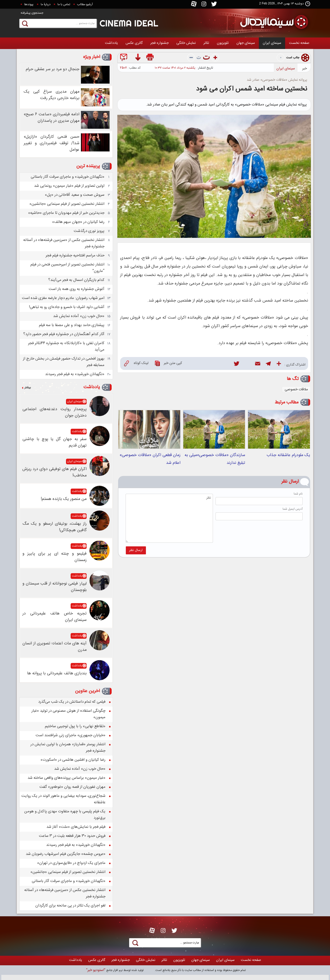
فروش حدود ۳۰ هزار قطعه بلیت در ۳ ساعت (72, 836)
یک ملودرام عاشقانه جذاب (288, 455)
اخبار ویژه (92, 57)
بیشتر (28, 388)
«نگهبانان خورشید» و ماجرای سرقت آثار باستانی (68, 177)
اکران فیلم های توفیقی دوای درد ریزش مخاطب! (55, 472)
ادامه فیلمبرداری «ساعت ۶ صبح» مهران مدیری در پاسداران (52, 118)
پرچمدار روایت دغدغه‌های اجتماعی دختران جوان (55, 412)
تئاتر (206, 43)
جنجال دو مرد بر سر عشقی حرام (53, 69)
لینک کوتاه (136, 363)
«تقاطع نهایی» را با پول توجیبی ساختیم (75, 726)
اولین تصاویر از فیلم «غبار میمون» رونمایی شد (69, 186)
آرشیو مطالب (85, 4)
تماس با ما (64, 4)
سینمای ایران (272, 43)
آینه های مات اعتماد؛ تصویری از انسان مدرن (55, 647)
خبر (304, 69)
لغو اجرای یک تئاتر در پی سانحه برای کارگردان (70, 906)
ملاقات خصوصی (296, 390)
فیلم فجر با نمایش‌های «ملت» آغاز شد (76, 827)
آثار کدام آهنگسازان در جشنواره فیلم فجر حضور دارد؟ (64, 334)
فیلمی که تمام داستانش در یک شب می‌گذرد (72, 702)
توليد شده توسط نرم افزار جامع (115, 970)
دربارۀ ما (46, 4)
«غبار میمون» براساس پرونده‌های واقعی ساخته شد (67, 778)
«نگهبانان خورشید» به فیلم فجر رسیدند (75, 374)
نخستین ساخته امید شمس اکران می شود (251, 89)
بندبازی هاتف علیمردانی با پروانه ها (57, 673)
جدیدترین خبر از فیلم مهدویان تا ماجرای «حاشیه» (66, 213)
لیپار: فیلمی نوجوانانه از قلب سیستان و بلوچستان (55, 587)
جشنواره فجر (159, 43)
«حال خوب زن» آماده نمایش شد (79, 316)
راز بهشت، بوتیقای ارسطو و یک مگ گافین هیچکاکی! (55, 527)
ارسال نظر (136, 550)
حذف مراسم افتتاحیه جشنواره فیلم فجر (75, 256)
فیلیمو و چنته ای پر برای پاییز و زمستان (55, 557)
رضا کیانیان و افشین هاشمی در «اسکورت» (73, 760)
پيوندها (29, 4)
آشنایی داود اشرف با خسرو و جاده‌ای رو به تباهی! (67, 307)
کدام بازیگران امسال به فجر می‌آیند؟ (76, 280)
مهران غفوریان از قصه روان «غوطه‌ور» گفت (72, 787)
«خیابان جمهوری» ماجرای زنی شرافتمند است (71, 735)
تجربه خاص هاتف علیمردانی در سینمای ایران (55, 617)
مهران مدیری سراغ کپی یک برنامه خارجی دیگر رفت (52, 95)
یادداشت (111, 43)
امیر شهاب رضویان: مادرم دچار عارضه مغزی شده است (63, 298)
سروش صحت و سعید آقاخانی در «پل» (75, 195)
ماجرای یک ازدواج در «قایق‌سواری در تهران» (71, 863)
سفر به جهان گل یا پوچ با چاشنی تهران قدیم (55, 442)
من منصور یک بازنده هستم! (64, 499)
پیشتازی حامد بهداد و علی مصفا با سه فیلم (72, 325)
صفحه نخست (299, 43)
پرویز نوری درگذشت (89, 231)
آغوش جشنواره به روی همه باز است (77, 289)
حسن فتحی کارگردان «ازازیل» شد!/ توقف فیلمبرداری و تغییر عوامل (52, 143)
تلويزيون (223, 43)
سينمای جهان (246, 43)
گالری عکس (134, 43)
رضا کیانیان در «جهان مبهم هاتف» (78, 222)
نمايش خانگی (186, 43)
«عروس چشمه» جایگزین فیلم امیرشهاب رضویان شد (66, 854)
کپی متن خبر (168, 363)
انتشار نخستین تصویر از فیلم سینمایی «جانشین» (67, 204)
